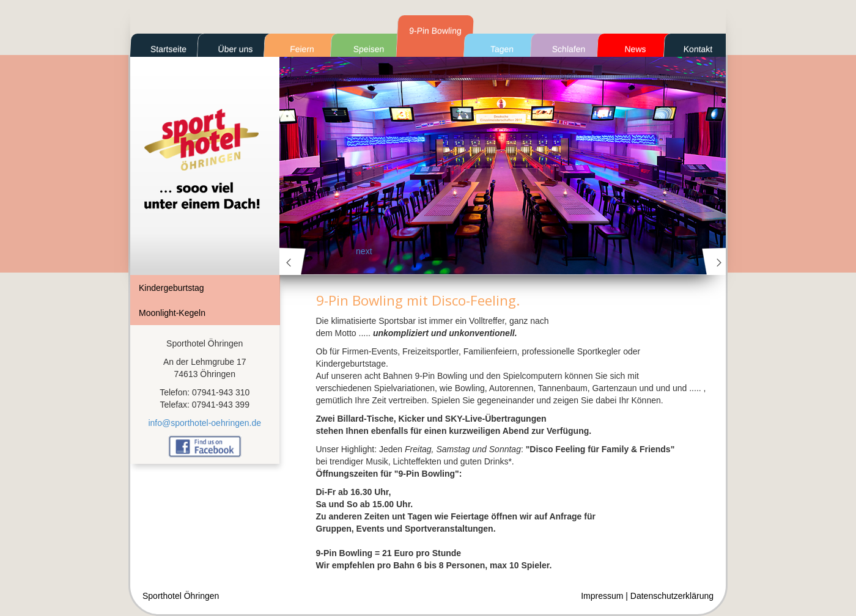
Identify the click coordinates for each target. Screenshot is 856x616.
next (715, 261)
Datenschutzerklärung (672, 596)
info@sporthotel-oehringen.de (205, 423)
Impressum (602, 596)
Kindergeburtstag (172, 288)
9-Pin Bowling (435, 31)
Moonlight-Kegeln (172, 313)
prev (293, 261)
